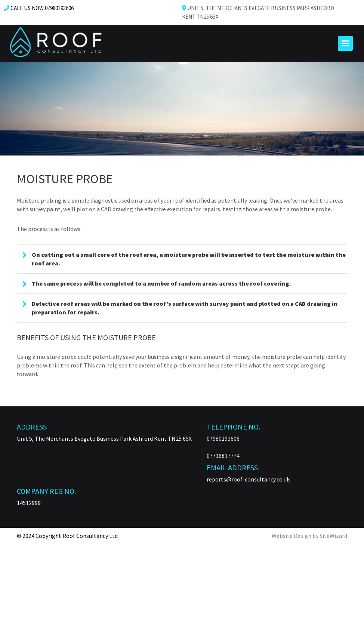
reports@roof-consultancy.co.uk (248, 479)
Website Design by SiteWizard (309, 536)
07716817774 (223, 456)
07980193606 (223, 438)
